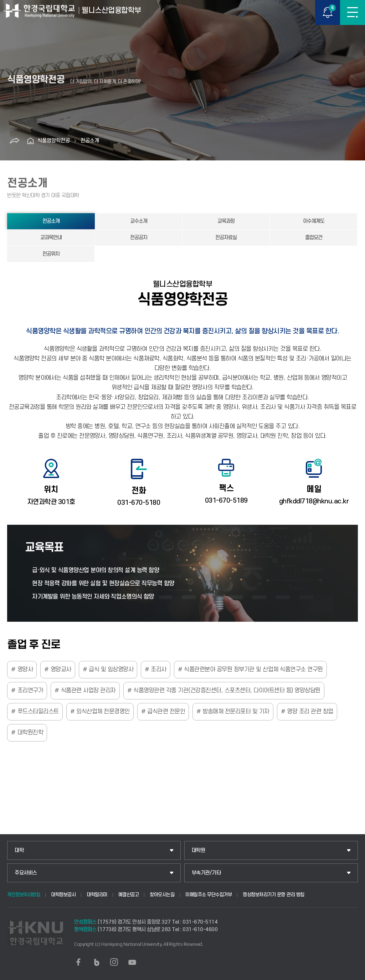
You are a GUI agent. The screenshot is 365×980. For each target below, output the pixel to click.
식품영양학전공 (54, 141)
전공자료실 (226, 238)
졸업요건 (314, 238)
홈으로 (30, 141)
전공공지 (139, 238)
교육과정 (226, 221)
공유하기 (14, 141)
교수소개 (139, 221)
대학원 (199, 850)
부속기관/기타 (206, 873)
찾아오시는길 (162, 895)
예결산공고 (129, 895)
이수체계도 (314, 221)
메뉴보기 (353, 12)
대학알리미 (97, 895)
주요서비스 (26, 873)
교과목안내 (51, 238)
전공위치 (51, 254)
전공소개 (90, 141)
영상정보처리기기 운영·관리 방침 (274, 895)
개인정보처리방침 (24, 895)
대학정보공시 (63, 895)
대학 (19, 850)
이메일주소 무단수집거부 (209, 895)
